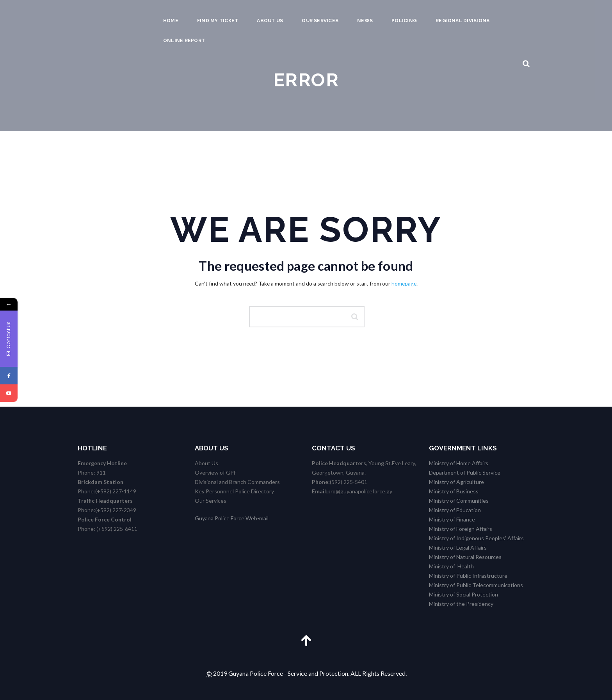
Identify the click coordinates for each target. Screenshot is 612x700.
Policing (404, 21)
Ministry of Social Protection (463, 594)
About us (270, 21)
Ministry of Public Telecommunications (476, 585)
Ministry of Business (454, 491)
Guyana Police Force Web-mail (232, 518)
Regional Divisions (463, 21)
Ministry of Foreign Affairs (461, 529)
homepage (404, 283)
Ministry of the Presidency (461, 604)
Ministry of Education (455, 510)
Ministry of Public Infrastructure (468, 576)
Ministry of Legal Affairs (458, 547)
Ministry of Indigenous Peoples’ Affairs (476, 538)
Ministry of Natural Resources (465, 557)
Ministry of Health (451, 566)
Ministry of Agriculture (456, 482)
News (365, 21)
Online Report (184, 41)
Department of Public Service (465, 472)
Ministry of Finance (452, 519)
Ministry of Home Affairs (459, 463)
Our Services (320, 21)
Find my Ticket (218, 21)
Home (171, 21)
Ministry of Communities (459, 501)
